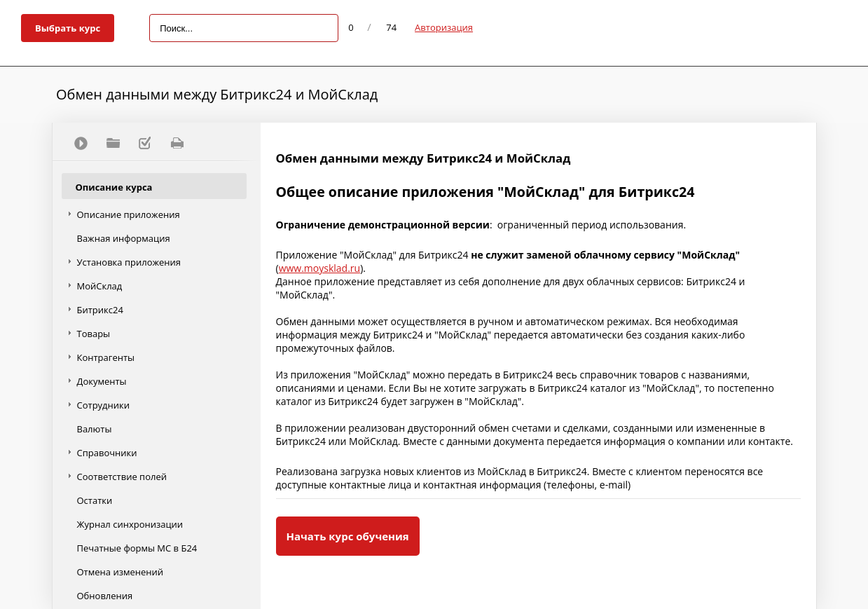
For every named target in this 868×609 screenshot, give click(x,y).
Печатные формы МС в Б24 (137, 548)
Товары (94, 334)
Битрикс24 (100, 310)
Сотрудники (104, 405)
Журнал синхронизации (130, 524)
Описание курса (114, 187)
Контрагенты (106, 357)
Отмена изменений (120, 572)
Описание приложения (129, 214)
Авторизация (444, 27)
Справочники (107, 453)
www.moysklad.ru (320, 268)
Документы (102, 381)
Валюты (95, 429)
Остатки (95, 500)
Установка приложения (129, 262)
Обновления (105, 596)
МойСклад (100, 286)
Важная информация (124, 238)
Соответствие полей (122, 477)
